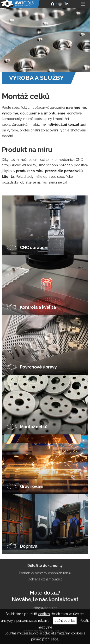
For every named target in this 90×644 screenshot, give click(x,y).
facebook (53, 5)
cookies (44, 614)
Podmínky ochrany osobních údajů (45, 573)
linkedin (67, 5)
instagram (60, 5)
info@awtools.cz (45, 608)
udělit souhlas (65, 621)
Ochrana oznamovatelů (45, 579)
